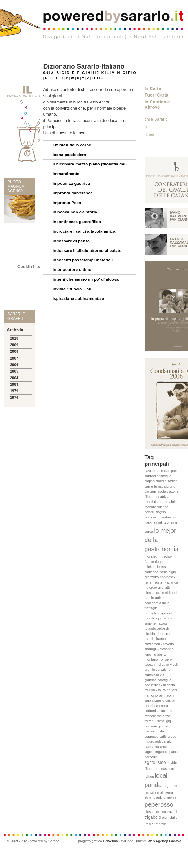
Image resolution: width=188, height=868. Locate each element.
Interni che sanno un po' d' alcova (85, 279)
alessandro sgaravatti (161, 812)
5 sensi (160, 721)
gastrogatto (155, 523)
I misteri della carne (72, 145)
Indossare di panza (71, 241)
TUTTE (97, 78)
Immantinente (66, 174)
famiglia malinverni (159, 792)
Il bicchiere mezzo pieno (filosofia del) (89, 164)
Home (150, 135)
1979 (14, 391)
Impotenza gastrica (71, 183)
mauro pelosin (155, 742)
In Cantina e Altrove (157, 105)
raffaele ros (153, 716)
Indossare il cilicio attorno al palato (87, 251)
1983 (14, 384)
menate (150, 507)
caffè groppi (168, 737)
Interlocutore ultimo (72, 270)
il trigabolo (161, 752)
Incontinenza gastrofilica (77, 222)
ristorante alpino (166, 502)
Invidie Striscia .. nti (72, 289)
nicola (161, 491)
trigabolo (153, 817)
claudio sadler (166, 481)
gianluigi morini (165, 797)
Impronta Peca (67, 203)
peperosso (159, 804)
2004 (14, 378)
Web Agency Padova (164, 841)
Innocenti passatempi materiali (83, 260)
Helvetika (110, 841)
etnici (149, 797)
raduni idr (169, 517)
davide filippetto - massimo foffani (161, 770)
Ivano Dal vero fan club (179, 216)
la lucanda (165, 711)
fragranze (170, 786)
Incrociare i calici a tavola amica (84, 231)
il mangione (163, 823)
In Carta (153, 88)
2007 (14, 358)
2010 (14, 338)
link (148, 127)
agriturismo (155, 763)
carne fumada (155, 486)
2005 (14, 371)
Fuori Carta (156, 95)
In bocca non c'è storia (75, 212)
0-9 (46, 73)
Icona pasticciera (69, 155)
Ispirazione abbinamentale (78, 299)
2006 (14, 365)
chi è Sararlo (156, 119)
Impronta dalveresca (72, 193)
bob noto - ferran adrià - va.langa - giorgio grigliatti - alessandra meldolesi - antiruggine (161, 587)
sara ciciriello (155, 700)
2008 (14, 351)
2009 (14, 345)
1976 (14, 398)
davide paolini (155, 471)
